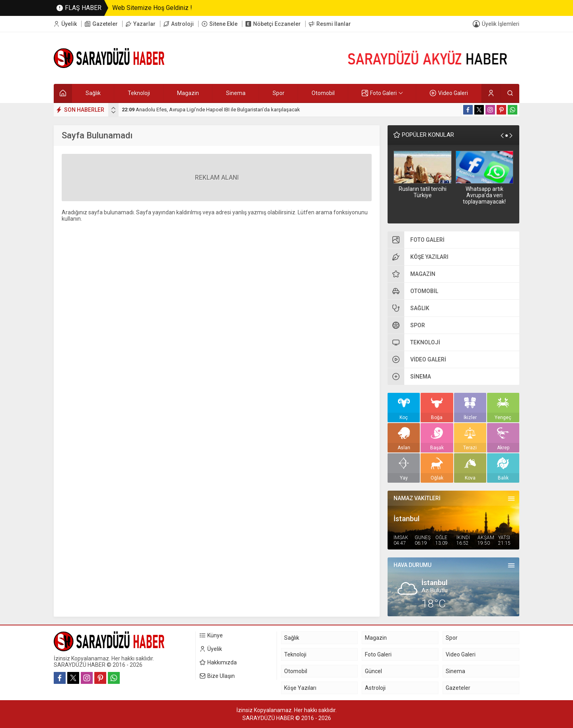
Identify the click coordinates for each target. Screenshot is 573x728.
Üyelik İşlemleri (501, 24)
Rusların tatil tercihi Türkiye (423, 192)
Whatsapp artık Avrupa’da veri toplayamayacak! (484, 195)
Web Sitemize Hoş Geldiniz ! (152, 8)
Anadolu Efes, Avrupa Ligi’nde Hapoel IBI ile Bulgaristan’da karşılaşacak (211, 110)
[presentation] (113, 108)
